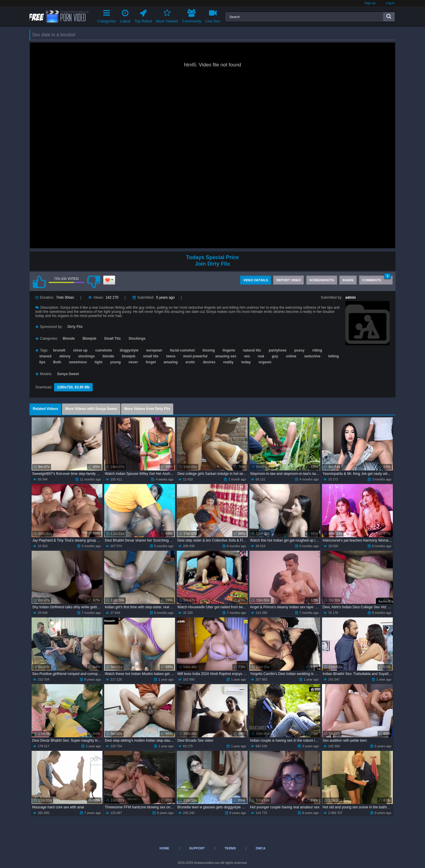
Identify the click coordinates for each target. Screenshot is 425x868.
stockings (86, 356)
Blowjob (90, 339)
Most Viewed (167, 15)
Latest (125, 15)
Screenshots (322, 280)
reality (228, 362)
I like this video (39, 282)
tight (99, 362)
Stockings (137, 339)
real (261, 356)
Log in (390, 3)
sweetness (78, 362)
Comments (377, 279)
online (291, 356)
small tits (151, 356)
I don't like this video (94, 282)
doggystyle (129, 350)
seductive (312, 356)
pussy (299, 350)
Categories (107, 15)
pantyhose (278, 350)
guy (275, 356)
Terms (230, 848)
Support (197, 848)
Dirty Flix (75, 327)
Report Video (288, 280)
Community (192, 15)
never (133, 362)
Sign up (370, 3)
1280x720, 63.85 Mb (73, 387)
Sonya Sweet (68, 374)
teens (171, 356)
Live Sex (213, 15)
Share (348, 280)
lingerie (229, 350)
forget (151, 362)
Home (165, 848)
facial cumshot (182, 350)
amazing (171, 362)
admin (350, 297)
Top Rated (143, 15)
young (115, 362)
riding (317, 350)
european (154, 350)
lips (42, 362)
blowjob (129, 356)
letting (334, 356)
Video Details (256, 280)
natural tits (252, 350)
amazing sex (226, 356)
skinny (65, 356)
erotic (191, 362)
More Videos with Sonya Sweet (91, 409)
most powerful (195, 356)
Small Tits (112, 339)
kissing (209, 350)
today (246, 362)
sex (247, 356)
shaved (45, 356)
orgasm (265, 362)
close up (80, 350)
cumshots (104, 350)
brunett (59, 350)
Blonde (69, 339)
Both (57, 362)
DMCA (260, 848)
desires (209, 362)
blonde (108, 356)
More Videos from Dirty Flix (147, 409)
